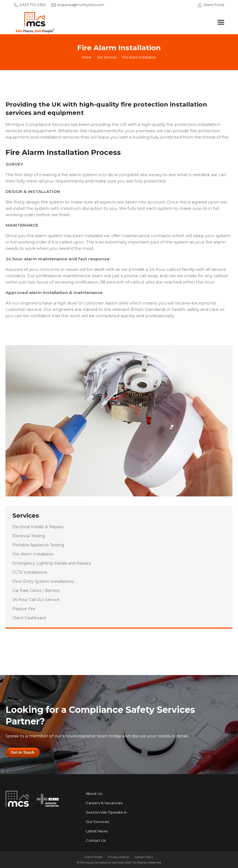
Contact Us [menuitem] (96, 840)
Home (87, 57)
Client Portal (211, 5)
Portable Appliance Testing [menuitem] (38, 545)
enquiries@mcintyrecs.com (78, 5)
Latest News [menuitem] (97, 831)
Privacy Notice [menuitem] (118, 857)
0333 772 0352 (30, 5)
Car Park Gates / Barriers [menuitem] (36, 591)
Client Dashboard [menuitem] (29, 618)
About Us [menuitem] (94, 793)
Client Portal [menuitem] (94, 857)
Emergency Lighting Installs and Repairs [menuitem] (52, 563)
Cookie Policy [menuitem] (144, 857)
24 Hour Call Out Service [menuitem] (36, 600)
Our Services (107, 57)
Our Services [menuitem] (97, 822)
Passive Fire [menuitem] (24, 609)
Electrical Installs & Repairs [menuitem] (38, 527)
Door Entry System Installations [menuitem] (43, 581)
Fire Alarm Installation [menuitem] (33, 554)
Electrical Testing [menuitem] (29, 536)
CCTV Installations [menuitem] (30, 572)
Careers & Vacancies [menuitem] (104, 803)
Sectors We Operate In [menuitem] (106, 812)
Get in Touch (23, 752)
